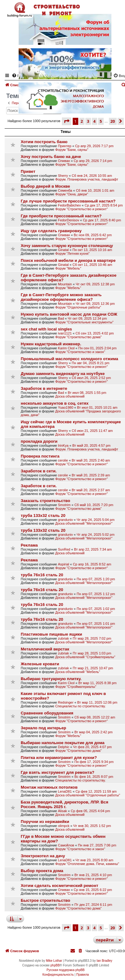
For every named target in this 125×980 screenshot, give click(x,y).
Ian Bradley (104, 961)
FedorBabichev (69, 205)
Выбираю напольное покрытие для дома (63, 743)
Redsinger (66, 702)
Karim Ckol (66, 348)
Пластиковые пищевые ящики (51, 634)
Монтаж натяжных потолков (49, 787)
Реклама (29, 545)
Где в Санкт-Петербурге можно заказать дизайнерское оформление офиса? (61, 297)
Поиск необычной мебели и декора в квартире (68, 260)
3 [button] (88, 928)
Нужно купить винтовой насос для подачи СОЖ (69, 314)
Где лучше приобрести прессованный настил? (68, 201)
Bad (61, 318)
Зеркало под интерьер (43, 728)
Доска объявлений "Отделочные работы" (88, 795)
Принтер (65, 146)
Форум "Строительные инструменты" (84, 322)
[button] (67, 121)
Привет (28, 171)
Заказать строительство (45, 501)
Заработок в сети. (39, 471)
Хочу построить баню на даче (51, 157)
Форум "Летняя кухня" (72, 254)
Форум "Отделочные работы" (78, 307)
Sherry (63, 176)
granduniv (65, 520)
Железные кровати (40, 664)
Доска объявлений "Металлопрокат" (84, 523)
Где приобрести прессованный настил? (61, 216)
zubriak (63, 638)
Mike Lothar (54, 961)
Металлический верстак (45, 649)
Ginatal (63, 250)
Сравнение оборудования (47, 713)
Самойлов (66, 845)
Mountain (65, 284)
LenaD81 (65, 791)
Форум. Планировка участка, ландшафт (86, 179)
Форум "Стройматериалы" (76, 687)
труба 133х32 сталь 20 (43, 516)
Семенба (65, 190)
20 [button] (113, 928)
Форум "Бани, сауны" (72, 150)
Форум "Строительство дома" (78, 337)
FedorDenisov (68, 220)
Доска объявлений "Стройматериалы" (85, 657)
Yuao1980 (66, 407)
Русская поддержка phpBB (65, 970)
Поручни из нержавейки (45, 822)
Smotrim (64, 505)
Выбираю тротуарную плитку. (51, 679)
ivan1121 (65, 333)
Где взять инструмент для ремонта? (58, 772)
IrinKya (63, 445)
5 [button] (101, 928)
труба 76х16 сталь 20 (42, 575)
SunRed (64, 549)
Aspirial (63, 564)
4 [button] (95, 928)
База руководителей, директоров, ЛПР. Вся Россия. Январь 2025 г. (65, 804)
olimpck (64, 826)
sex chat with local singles (46, 329)
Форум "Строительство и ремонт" (81, 209)
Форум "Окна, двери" (71, 194)
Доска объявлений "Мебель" (78, 672)
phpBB (55, 965)
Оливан (64, 161)
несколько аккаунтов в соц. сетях (55, 403)
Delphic (64, 747)
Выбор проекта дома (42, 871)
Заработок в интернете (44, 388)
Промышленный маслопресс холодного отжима (69, 359)
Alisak (62, 811)
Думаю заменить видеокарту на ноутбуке (63, 374)
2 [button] (82, 928)
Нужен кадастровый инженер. (51, 344)
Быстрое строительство (45, 900)
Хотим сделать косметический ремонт (59, 886)
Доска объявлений (70, 396)
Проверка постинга (40, 456)
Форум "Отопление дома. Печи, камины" (87, 864)
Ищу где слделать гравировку (51, 231)
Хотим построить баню (44, 142)
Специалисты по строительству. (80, 706)
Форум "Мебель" (68, 268)
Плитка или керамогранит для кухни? (59, 758)
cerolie (63, 460)
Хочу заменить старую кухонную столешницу (67, 246)
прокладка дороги (39, 441)
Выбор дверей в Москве (45, 186)
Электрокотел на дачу (43, 856)
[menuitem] (81, 951)
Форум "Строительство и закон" (80, 352)
